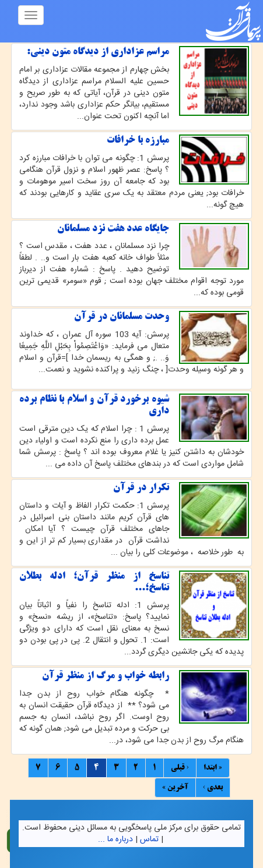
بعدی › (213, 788)
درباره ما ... (115, 839)
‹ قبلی (180, 768)
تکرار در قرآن (141, 488)
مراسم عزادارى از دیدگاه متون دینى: (98, 52)
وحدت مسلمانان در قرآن (122, 317)
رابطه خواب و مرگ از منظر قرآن (106, 676)
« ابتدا (213, 768)
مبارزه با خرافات (138, 140)
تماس (149, 839)
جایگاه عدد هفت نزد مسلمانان (113, 229)
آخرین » (175, 788)
